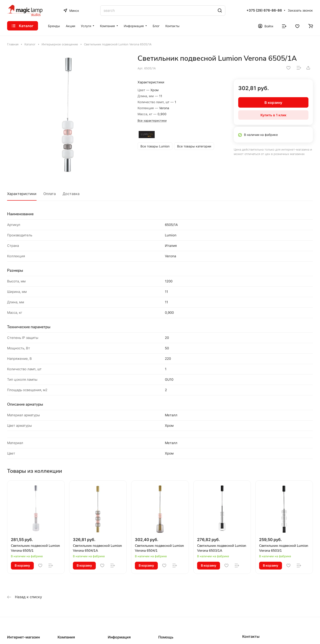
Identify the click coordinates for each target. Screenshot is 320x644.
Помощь (166, 637)
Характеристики (22, 194)
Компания (66, 637)
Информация (119, 637)
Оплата (50, 194)
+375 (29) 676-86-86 (264, 10)
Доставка (71, 194)
